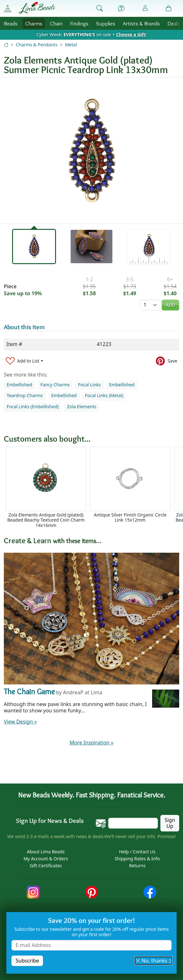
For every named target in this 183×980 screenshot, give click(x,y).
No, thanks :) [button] (153, 961)
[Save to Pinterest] (167, 361)
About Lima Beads (46, 852)
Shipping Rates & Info (137, 859)
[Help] (121, 9)
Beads (11, 23)
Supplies (106, 23)
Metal (71, 45)
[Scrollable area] (93, 487)
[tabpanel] (91, 150)
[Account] (145, 8)
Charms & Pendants (37, 45)
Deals (174, 23)
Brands (141, 23)
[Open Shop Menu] (8, 8)
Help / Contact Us (137, 852)
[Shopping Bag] (169, 9)
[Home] (6, 45)
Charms (34, 23)
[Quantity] (150, 305)
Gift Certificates (46, 866)
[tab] (34, 247)
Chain (56, 23)
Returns (137, 866)
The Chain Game (29, 692)
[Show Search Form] (100, 9)
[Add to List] (25, 361)
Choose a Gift (131, 34)
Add (170, 305)
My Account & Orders (46, 859)
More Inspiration (92, 743)
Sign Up (170, 823)
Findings (79, 23)
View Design (20, 722)
